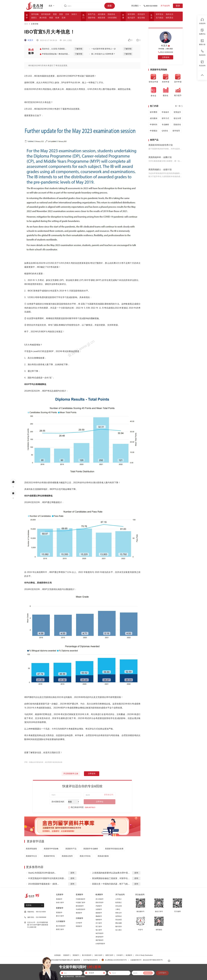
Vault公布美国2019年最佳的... (42, 873)
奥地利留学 (100, 937)
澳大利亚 (43, 18)
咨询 (72, 873)
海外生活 (170, 14)
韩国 (51, 18)
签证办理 (177, 118)
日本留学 (79, 923)
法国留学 (99, 909)
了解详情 (79, 49)
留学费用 (154, 112)
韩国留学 (79, 926)
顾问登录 (119, 927)
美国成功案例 (103, 856)
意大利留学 (100, 899)
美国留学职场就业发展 (114, 849)
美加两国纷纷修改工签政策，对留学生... (111, 878)
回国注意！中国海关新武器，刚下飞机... (111, 884)
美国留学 (59, 899)
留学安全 (160, 14)
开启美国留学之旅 (71, 774)
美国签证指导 (67, 856)
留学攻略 (35, 14)
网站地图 (119, 923)
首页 (26, 24)
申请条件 (165, 112)
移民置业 (170, 18)
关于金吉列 (165, 6)
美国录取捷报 (31, 849)
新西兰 (34, 18)
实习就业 (160, 18)
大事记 (118, 909)
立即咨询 (92, 774)
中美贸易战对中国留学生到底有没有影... (47, 878)
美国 (61, 14)
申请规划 (154, 131)
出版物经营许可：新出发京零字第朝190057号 (147, 960)
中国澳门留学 (81, 903)
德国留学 (99, 913)
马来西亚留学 (81, 909)
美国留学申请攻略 (51, 849)
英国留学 (59, 913)
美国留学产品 (71, 849)
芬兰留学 (99, 923)
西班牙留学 (100, 903)
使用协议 (119, 916)
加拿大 (74, 14)
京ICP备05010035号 (90, 960)
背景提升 (177, 112)
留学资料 (131, 14)
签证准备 (141, 18)
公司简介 (119, 899)
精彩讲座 (102, 18)
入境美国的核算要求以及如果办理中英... (111, 873)
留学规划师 (46, 14)
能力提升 (131, 18)
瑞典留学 (99, 920)
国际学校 (92, 18)
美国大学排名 (85, 856)
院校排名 (111, 14)
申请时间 (154, 125)
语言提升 (141, 14)
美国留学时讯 (49, 856)
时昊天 (29, 40)
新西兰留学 (60, 929)
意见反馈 (119, 906)
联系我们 (119, 903)
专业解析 (165, 125)
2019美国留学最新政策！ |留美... (44, 884)
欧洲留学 (129, 955)
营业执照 (119, 920)
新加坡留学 (80, 906)
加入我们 (119, 930)
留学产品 (92, 14)
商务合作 (119, 913)
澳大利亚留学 (61, 926)
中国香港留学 (81, 899)
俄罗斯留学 (100, 940)
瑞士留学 (99, 930)
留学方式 (165, 118)
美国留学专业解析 (91, 849)
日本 (67, 14)
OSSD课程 (112, 18)
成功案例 (102, 14)
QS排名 (165, 131)
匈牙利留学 (100, 933)
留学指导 (176, 131)
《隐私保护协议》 (90, 807)
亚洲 (63, 18)
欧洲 (57, 18)
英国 (55, 14)
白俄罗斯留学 (100, 944)
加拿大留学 (60, 903)
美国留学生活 (31, 856)
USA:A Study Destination (144, 955)
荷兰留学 (99, 927)
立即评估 (100, 802)
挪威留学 (99, 916)
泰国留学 (79, 913)
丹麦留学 (99, 906)
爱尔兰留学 (60, 916)
